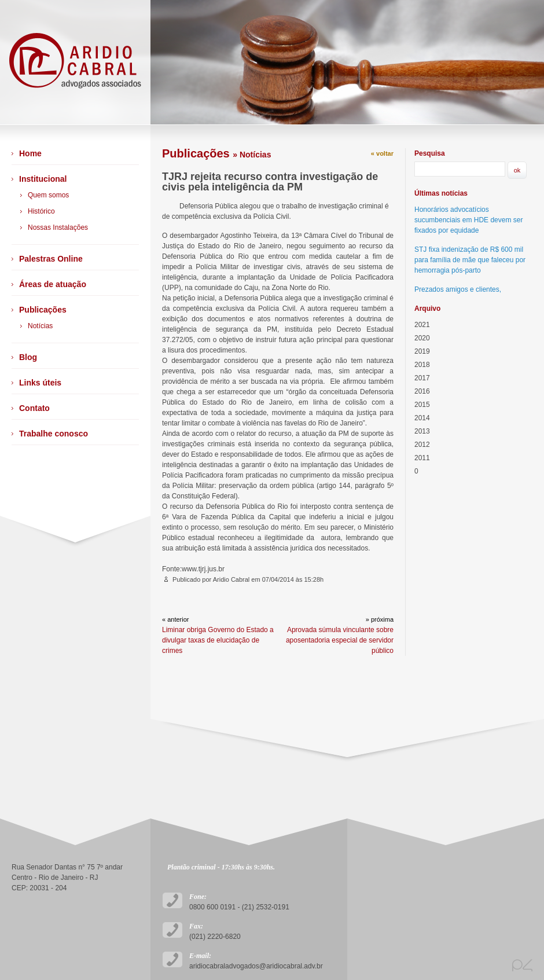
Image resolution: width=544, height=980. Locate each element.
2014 (422, 418)
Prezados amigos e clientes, (458, 289)
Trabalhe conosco (54, 434)
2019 (422, 351)
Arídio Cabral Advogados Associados (75, 63)
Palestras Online (51, 259)
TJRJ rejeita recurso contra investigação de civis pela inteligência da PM (270, 182)
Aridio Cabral (232, 579)
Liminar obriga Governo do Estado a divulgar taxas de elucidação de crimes (218, 640)
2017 (422, 378)
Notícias (40, 326)
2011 (422, 458)
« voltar (382, 153)
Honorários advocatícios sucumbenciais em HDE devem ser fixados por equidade (468, 220)
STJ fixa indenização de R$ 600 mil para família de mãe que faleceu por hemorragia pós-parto (470, 260)
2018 (422, 365)
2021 (422, 325)
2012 (422, 445)
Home (30, 153)
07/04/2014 (278, 579)
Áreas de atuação (53, 284)
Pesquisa (430, 153)
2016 (422, 391)
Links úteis (40, 383)
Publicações (43, 310)
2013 (422, 431)
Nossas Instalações (58, 227)
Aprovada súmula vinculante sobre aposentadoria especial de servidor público (340, 640)
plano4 (522, 965)
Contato (34, 408)
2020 (422, 338)
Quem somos (48, 195)
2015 (422, 405)
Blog (28, 357)
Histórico (41, 211)
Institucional (43, 179)
